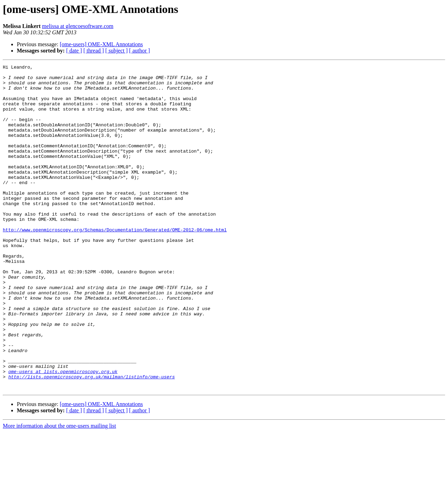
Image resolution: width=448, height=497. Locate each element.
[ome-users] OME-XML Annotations (101, 44)
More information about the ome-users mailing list (59, 491)
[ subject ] (117, 51)
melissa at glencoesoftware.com (78, 26)
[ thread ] (94, 51)
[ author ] (140, 51)
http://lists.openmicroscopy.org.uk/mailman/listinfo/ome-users (92, 440)
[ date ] (74, 51)
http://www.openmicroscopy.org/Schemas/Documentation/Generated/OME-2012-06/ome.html (115, 263)
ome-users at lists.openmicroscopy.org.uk (63, 433)
